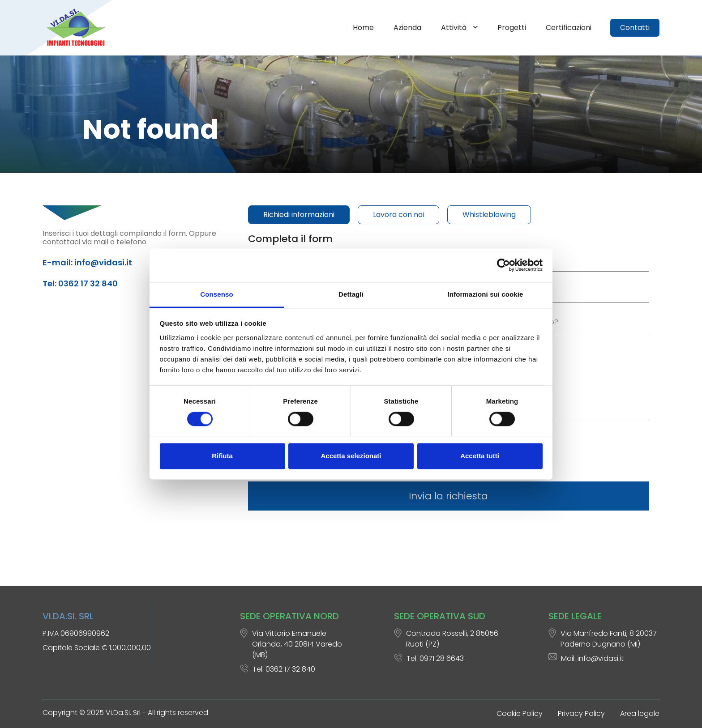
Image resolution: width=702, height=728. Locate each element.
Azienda (407, 28)
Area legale (640, 713)
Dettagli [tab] (351, 294)
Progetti (512, 28)
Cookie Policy (520, 713)
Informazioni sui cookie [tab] (486, 294)
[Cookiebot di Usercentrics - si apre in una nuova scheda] (503, 265)
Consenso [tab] (216, 294)
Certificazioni (569, 28)
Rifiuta (222, 456)
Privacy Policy (581, 713)
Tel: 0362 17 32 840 (80, 283)
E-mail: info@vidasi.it (87, 262)
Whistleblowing (489, 215)
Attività (455, 28)
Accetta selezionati (351, 456)
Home (363, 28)
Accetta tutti (480, 456)
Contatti (635, 28)
